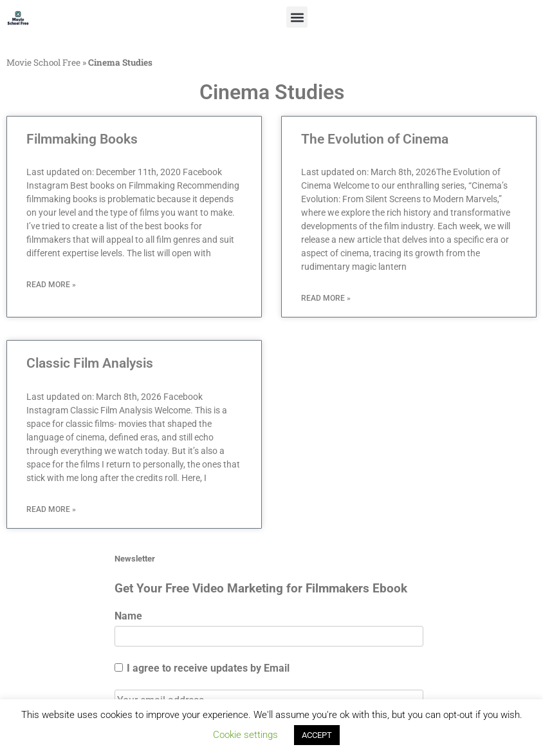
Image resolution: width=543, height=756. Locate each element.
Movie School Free (43, 62)
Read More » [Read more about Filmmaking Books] (51, 285)
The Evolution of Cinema (375, 139)
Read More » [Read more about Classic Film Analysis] (51, 509)
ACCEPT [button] (317, 735)
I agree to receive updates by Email (202, 668)
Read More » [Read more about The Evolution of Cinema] (326, 298)
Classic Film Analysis (90, 363)
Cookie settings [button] (245, 735)
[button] (297, 17)
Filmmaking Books (82, 139)
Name (128, 616)
